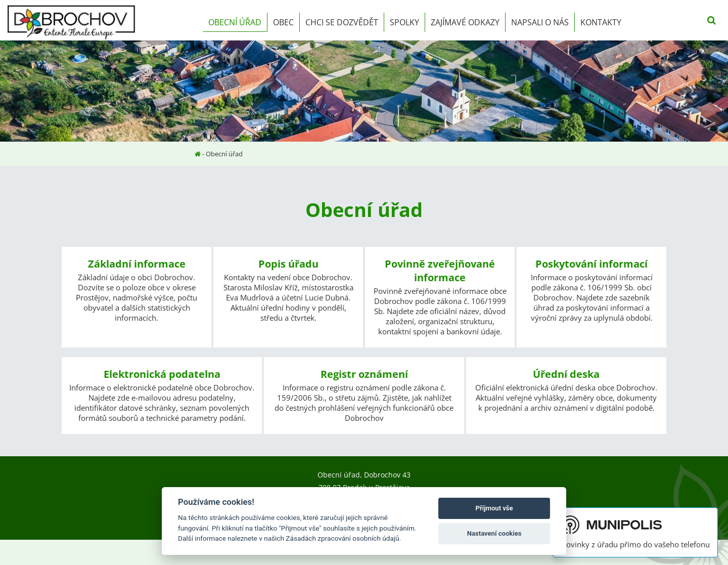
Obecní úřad (235, 22)
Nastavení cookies (494, 533)
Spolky (404, 22)
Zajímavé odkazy (465, 22)
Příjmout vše (494, 508)
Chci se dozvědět (342, 22)
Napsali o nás (540, 22)
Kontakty (601, 22)
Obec (283, 22)
